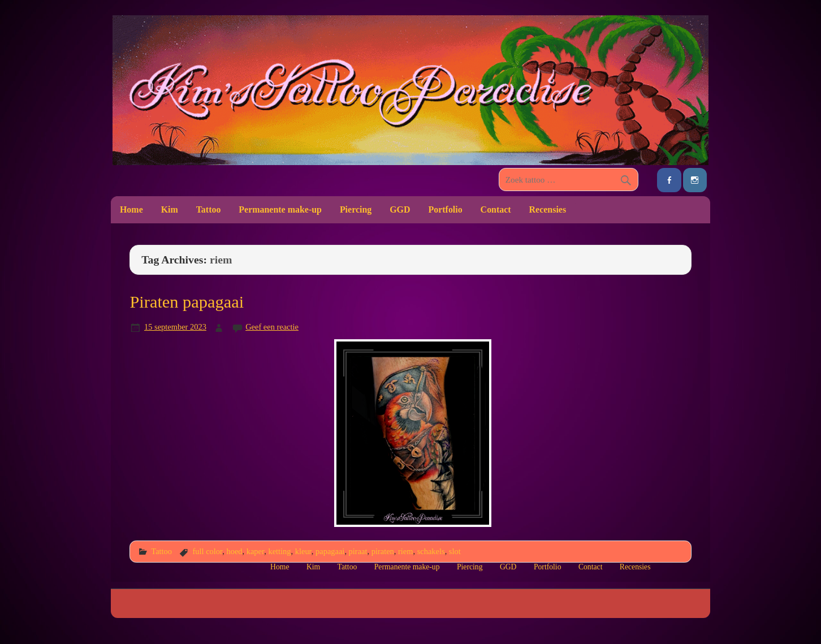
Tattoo (209, 209)
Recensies (548, 209)
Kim (170, 209)
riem (405, 551)
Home (131, 209)
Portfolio (445, 209)
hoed (234, 551)
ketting (279, 551)
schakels (431, 551)
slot (455, 551)
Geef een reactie (272, 327)
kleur (303, 551)
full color (207, 551)
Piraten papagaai (187, 302)
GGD (400, 209)
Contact (496, 209)
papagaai (330, 551)
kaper (255, 551)
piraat (358, 551)
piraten (383, 551)
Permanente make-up (280, 209)
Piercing (356, 209)
